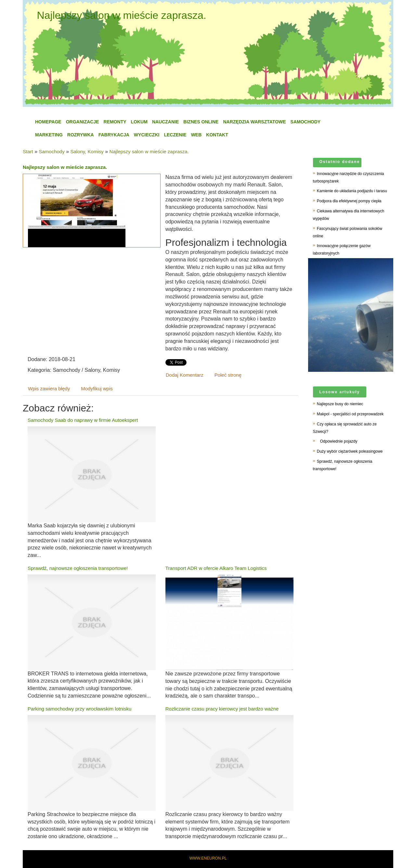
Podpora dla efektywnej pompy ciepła (349, 201)
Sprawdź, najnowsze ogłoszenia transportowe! (78, 568)
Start (28, 151)
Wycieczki (147, 135)
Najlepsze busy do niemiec (340, 404)
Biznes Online (201, 122)
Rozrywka (81, 135)
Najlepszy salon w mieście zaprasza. (149, 151)
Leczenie (175, 135)
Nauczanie (165, 122)
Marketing (49, 135)
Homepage (48, 122)
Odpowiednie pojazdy (337, 441)
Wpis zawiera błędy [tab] (49, 389)
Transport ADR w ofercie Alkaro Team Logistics (216, 568)
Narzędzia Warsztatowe (254, 122)
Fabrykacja (114, 135)
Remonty (115, 122)
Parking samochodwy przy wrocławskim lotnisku (79, 709)
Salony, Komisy (87, 151)
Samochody (306, 122)
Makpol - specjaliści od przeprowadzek (350, 414)
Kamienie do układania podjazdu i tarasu (352, 191)
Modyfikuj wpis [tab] (97, 389)
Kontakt (217, 135)
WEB (196, 135)
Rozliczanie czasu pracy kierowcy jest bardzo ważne (222, 709)
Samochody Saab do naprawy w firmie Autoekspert (83, 420)
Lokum (139, 122)
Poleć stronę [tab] (228, 375)
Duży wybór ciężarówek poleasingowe (350, 451)
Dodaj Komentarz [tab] (185, 375)
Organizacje (83, 122)
